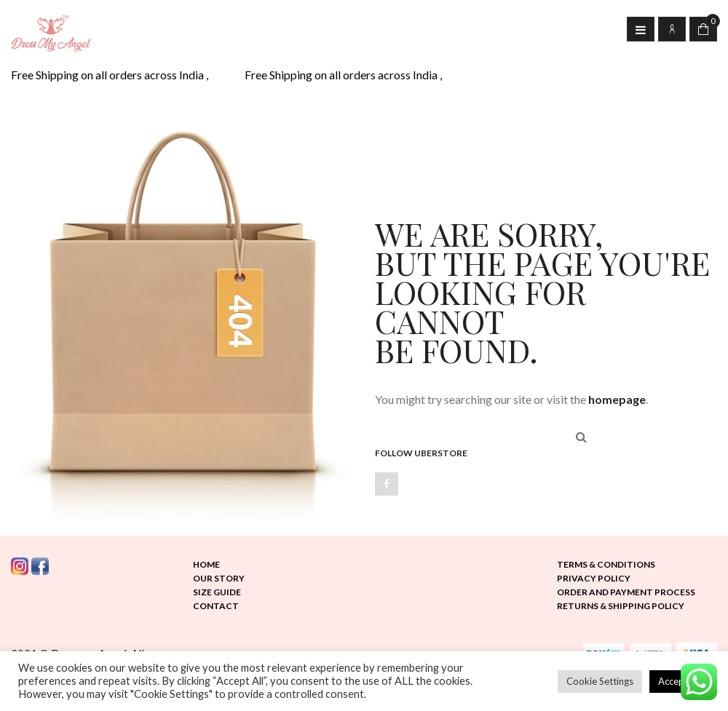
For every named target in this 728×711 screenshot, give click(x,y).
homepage (617, 399)
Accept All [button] (680, 681)
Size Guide (217, 592)
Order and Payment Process (626, 592)
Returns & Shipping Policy (621, 606)
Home (206, 564)
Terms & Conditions (606, 564)
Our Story (219, 578)
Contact (216, 606)
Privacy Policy (594, 578)
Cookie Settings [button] (600, 681)
